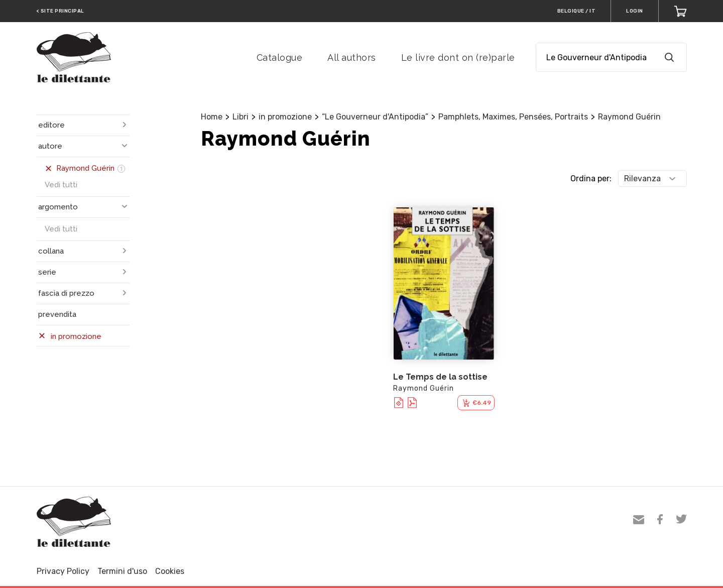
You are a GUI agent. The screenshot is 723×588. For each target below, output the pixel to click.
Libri (240, 117)
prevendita (57, 314)
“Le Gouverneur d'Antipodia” (375, 117)
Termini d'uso (122, 571)
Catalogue (280, 57)
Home (212, 117)
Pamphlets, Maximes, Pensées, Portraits (513, 117)
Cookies (170, 571)
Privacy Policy (63, 571)
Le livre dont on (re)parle (458, 57)
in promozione (285, 117)
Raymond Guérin (629, 117)
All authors (352, 57)
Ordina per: (591, 179)
